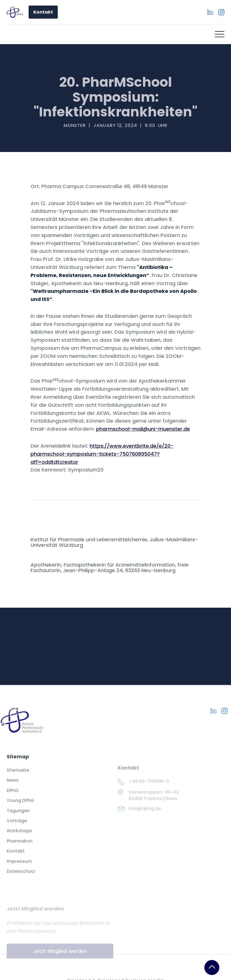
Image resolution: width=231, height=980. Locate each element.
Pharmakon (20, 845)
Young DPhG (20, 805)
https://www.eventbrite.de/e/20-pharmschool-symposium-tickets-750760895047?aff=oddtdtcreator (102, 454)
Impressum (19, 865)
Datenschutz (21, 876)
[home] (15, 12)
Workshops (19, 835)
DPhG (13, 795)
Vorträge (17, 825)
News (13, 784)
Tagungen (18, 815)
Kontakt (43, 12)
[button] (220, 34)
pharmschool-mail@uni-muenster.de (143, 429)
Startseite (18, 774)
